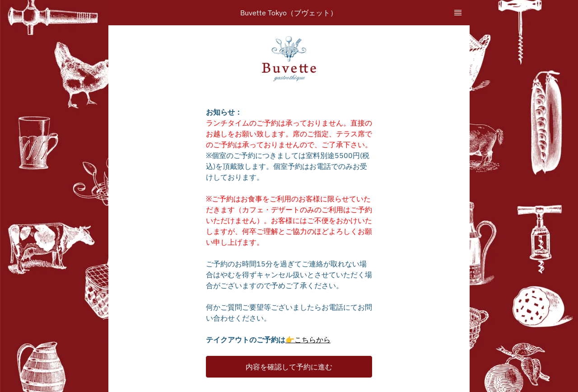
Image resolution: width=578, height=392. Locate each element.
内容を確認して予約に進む (289, 367)
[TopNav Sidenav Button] (458, 13)
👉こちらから (308, 340)
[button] (289, 367)
